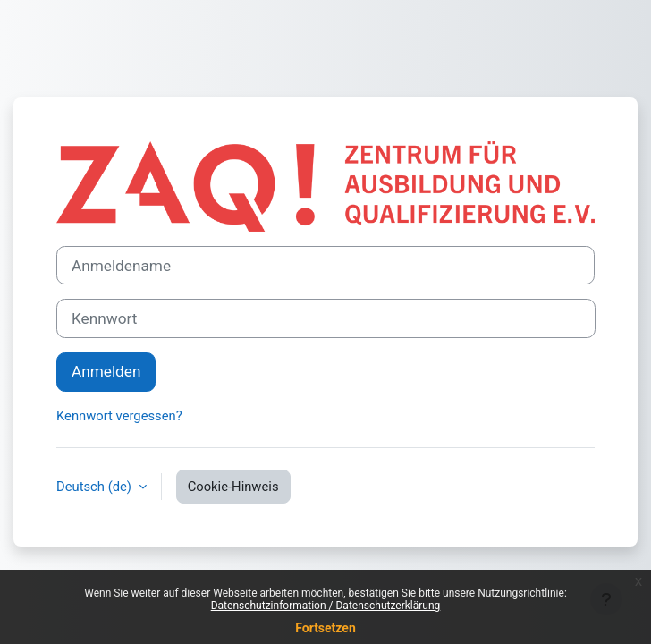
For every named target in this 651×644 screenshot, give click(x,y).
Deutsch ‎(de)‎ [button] (96, 487)
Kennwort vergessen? (119, 416)
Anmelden (106, 371)
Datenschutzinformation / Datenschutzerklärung (326, 606)
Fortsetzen (325, 628)
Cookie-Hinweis (233, 487)
